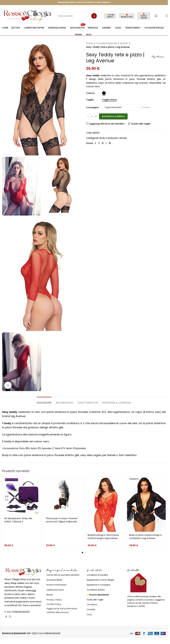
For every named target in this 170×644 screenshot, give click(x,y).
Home (89, 43)
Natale (124, 43)
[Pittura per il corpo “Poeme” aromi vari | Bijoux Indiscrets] (63, 496)
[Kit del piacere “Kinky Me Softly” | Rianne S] (22, 496)
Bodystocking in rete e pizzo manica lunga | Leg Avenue (103, 537)
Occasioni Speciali (106, 43)
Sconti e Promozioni (56, 585)
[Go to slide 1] (82, 553)
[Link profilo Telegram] (110, 143)
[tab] (44, 401)
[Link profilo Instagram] (10, 617)
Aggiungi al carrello (113, 116)
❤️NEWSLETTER (127, 16)
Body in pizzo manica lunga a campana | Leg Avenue (145, 537)
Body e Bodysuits (109, 138)
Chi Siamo (92, 605)
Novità (50, 595)
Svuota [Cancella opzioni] (146, 107)
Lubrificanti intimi (55, 590)
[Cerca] (76, 16)
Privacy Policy (54, 600)
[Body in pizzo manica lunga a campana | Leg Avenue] (146, 504)
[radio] (104, 93)
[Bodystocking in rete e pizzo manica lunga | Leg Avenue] (105, 504)
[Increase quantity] (96, 116)
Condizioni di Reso (96, 590)
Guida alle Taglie (95, 600)
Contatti (91, 609)
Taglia (90, 100)
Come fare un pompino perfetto (63, 575)
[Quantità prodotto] (92, 116)
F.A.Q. (89, 615)
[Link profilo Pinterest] (103, 143)
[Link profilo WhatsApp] (106, 143)
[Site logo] (27, 16)
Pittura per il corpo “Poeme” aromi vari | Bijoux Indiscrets (62, 520)
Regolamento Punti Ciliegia (100, 580)
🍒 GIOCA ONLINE (144, 16)
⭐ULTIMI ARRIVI (110, 16)
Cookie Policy (54, 604)
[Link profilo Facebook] (95, 143)
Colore (90, 93)
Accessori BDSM (54, 580)
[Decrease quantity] (88, 116)
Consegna (92, 107)
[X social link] (99, 143)
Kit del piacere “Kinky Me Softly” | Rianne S (18, 520)
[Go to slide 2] (85, 553)
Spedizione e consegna (98, 585)
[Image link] (23, 572)
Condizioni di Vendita (97, 575)
